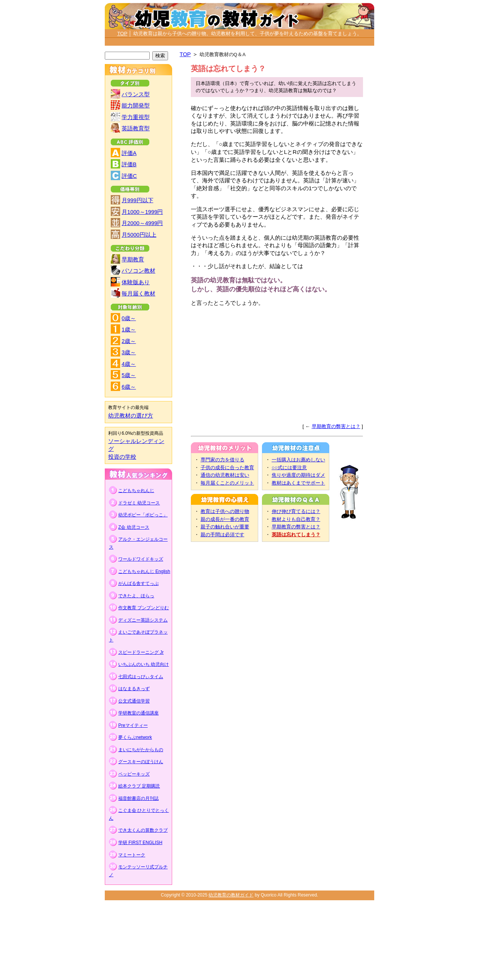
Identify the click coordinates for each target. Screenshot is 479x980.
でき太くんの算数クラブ (143, 830)
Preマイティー (133, 725)
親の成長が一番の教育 (225, 519)
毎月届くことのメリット (227, 483)
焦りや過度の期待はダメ (298, 475)
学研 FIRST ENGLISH (140, 843)
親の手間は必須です (222, 535)
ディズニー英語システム (143, 620)
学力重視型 (136, 117)
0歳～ (129, 318)
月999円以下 (137, 200)
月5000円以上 (139, 235)
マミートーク (132, 855)
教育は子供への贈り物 (225, 511)
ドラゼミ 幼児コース (139, 503)
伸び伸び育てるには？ (296, 511)
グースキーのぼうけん (141, 762)
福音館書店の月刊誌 (138, 798)
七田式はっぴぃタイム (141, 677)
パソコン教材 (138, 271)
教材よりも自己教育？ (296, 519)
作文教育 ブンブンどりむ (144, 608)
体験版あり (136, 282)
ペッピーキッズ (134, 774)
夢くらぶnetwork (135, 737)
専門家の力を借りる (222, 460)
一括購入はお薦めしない (298, 460)
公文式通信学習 (134, 701)
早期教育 (133, 260)
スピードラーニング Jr (141, 652)
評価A (129, 153)
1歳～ (129, 330)
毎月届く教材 (138, 294)
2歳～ (129, 341)
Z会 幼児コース (134, 527)
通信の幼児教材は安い (225, 475)
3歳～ (129, 352)
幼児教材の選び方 (131, 416)
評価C (129, 176)
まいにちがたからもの (141, 750)
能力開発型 (136, 106)
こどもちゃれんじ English (144, 571)
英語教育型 (136, 128)
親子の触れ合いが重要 (225, 527)
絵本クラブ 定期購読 (139, 786)
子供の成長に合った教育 (227, 468)
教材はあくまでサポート (298, 483)
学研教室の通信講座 (138, 713)
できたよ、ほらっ (136, 596)
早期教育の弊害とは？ (336, 426)
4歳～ (129, 364)
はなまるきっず (134, 689)
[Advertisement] (239, 42)
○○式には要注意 (289, 468)
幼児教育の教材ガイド (231, 895)
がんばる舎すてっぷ (138, 583)
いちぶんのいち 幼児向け (144, 664)
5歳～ (129, 375)
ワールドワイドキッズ (141, 559)
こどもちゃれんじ (136, 491)
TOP (122, 34)
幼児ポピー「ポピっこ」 (143, 515)
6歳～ (129, 387)
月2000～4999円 (142, 223)
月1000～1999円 (142, 212)
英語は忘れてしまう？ (296, 535)
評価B (129, 164)
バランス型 (136, 94)
